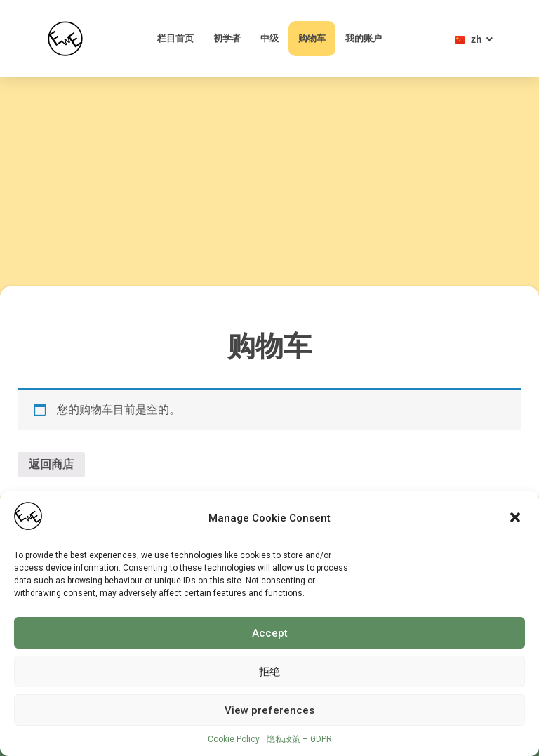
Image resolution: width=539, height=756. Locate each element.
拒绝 (269, 672)
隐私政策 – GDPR (299, 739)
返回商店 (51, 464)
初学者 (227, 38)
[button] (517, 519)
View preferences (269, 710)
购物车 (312, 38)
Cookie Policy (234, 739)
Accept (270, 633)
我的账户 (364, 38)
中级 (269, 38)
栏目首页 (175, 38)
